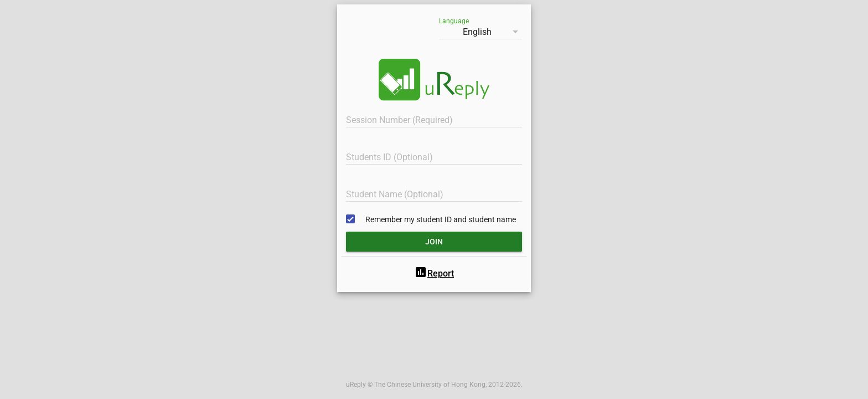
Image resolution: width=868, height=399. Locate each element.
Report (434, 273)
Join (434, 242)
